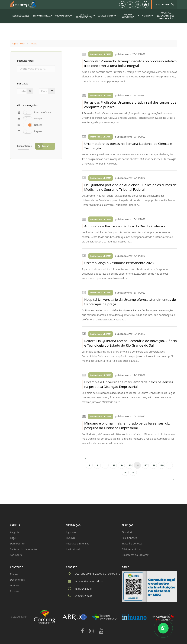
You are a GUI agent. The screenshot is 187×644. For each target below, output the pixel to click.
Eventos (14, 591)
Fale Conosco (130, 538)
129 (162, 465)
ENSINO (70, 538)
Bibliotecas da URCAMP (135, 555)
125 (129, 465)
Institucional (73, 549)
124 (121, 465)
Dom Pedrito (17, 543)
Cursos (14, 574)
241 (125, 472)
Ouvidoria (128, 532)
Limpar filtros (24, 146)
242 (133, 472)
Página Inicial (18, 44)
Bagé (13, 538)
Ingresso (71, 532)
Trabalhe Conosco (132, 543)
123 (113, 465)
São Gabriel (17, 555)
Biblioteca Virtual (132, 549)
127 (145, 465)
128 (153, 465)
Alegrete (15, 532)
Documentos (17, 580)
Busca (34, 44)
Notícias (15, 585)
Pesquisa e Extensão (78, 543)
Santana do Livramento (23, 549)
